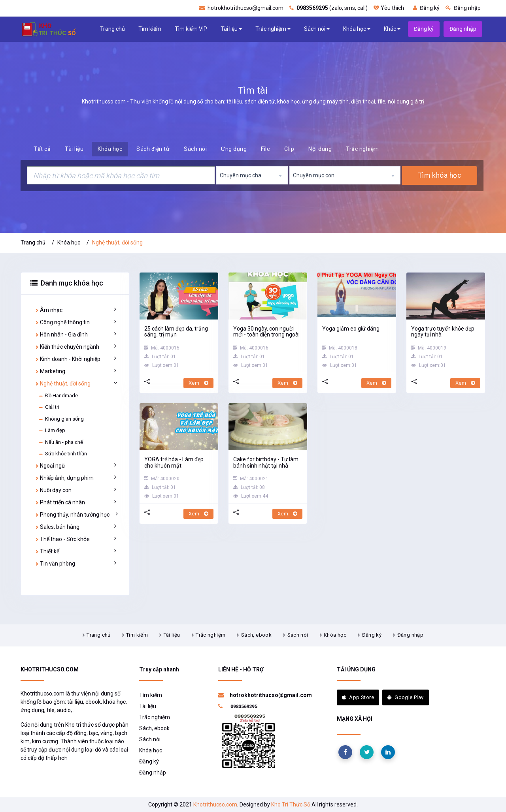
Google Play (406, 697)
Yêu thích (389, 8)
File (265, 149)
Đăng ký (426, 8)
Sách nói (317, 29)
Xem (198, 383)
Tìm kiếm (150, 29)
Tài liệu (231, 29)
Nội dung (320, 149)
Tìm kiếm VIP (191, 29)
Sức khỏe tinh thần (63, 454)
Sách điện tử (153, 149)
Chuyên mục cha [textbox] (241, 175)
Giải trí (49, 407)
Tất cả (42, 149)
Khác (392, 29)
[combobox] (252, 175)
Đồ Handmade (58, 396)
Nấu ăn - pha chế (61, 442)
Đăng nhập (463, 8)
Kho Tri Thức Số (291, 804)
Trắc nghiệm (273, 29)
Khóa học (357, 29)
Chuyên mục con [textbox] (314, 175)
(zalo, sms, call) (329, 8)
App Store (358, 697)
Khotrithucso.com (215, 804)
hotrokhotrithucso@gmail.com (241, 8)
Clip (289, 149)
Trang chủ (112, 29)
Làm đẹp (52, 430)
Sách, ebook (256, 635)
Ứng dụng (234, 149)
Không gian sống (61, 419)
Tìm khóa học (440, 175)
